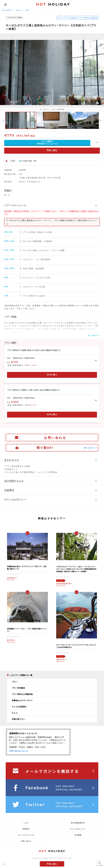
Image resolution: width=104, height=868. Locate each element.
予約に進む (52, 150)
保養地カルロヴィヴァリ (22, 700)
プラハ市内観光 (71, 18)
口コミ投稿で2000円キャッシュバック (47, 143)
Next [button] (100, 120)
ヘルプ (26, 823)
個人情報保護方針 (78, 823)
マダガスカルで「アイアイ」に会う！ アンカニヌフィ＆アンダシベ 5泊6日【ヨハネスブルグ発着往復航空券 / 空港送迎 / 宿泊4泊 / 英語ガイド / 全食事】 (76, 569)
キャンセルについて (78, 829)
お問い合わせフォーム (19, 751)
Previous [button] (4, 120)
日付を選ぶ (52, 375)
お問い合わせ (55, 438)
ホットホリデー (7, 10)
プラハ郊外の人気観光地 (89, 18)
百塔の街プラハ (18, 719)
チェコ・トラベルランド (30, 182)
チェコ (18, 10)
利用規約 (26, 829)
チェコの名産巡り (19, 707)
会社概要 (78, 835)
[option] (52, 72)
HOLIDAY (53, 4)
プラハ (27, 10)
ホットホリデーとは (26, 835)
